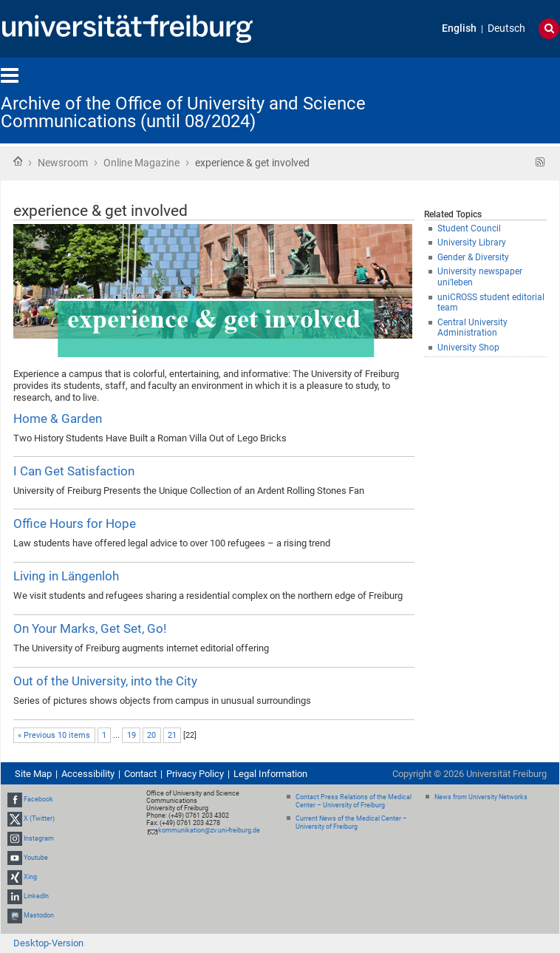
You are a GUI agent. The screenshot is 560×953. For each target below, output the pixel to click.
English (459, 28)
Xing (30, 877)
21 (172, 735)
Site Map (33, 774)
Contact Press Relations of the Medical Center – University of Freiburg (354, 801)
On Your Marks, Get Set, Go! (90, 628)
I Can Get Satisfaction (74, 471)
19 (132, 735)
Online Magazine (141, 163)
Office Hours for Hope (75, 523)
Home (18, 161)
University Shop (468, 347)
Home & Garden (58, 418)
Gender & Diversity (473, 257)
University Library (472, 243)
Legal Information (270, 774)
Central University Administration (472, 328)
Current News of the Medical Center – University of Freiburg (351, 823)
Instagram (39, 838)
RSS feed (540, 162)
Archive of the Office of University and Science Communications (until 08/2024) (183, 112)
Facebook (38, 799)
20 (151, 735)
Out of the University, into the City (105, 681)
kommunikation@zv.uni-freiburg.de (209, 830)
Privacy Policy (195, 774)
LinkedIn (36, 896)
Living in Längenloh (66, 576)
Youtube (36, 858)
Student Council (469, 228)
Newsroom (63, 163)
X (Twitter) (39, 818)
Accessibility (88, 774)
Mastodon (39, 916)
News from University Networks (481, 797)
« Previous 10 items (54, 735)
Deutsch (506, 28)
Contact (140, 774)
